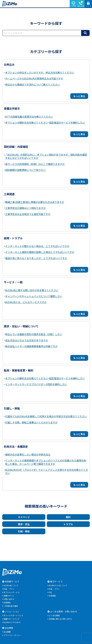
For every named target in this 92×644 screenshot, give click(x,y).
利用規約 (7, 602)
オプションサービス (12, 592)
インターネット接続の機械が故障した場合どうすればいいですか (40, 252)
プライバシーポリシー (12, 635)
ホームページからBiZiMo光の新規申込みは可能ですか (34, 78)
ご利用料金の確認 (11, 606)
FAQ (50, 592)
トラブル (68, 524)
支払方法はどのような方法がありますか (27, 340)
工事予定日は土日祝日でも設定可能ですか (28, 214)
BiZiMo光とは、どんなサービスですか (26, 302)
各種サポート (9, 596)
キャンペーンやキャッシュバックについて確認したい (34, 296)
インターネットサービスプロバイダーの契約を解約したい (36, 384)
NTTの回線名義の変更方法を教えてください (29, 117)
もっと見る (79, 96)
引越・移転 (24, 531)
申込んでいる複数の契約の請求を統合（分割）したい (34, 334)
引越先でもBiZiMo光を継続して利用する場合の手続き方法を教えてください (46, 416)
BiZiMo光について (11, 585)
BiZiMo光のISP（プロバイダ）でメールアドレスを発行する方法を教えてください (47, 471)
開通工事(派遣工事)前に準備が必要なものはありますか (35, 202)
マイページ (24, 517)
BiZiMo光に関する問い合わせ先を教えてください (32, 290)
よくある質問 (54, 615)
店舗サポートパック (12, 619)
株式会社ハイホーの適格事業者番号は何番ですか (31, 346)
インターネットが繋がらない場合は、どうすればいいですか (37, 246)
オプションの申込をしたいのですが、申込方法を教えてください (40, 72)
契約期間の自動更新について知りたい (25, 170)
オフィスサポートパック (13, 615)
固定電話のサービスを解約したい (67, 123)
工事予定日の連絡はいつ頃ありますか (25, 208)
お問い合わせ (9, 599)
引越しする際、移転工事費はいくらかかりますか (31, 422)
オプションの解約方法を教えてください (27, 123)
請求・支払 (24, 524)
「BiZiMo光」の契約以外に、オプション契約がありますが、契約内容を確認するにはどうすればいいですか (46, 156)
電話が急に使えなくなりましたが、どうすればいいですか (36, 258)
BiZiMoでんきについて (58, 585)
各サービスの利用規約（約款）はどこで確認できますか (35, 164)
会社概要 (7, 632)
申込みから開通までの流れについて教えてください (32, 85)
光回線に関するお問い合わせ (60, 619)
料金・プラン (9, 589)
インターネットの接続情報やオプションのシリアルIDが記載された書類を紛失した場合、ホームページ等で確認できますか (46, 462)
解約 (68, 517)
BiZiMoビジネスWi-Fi (12, 622)
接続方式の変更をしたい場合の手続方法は (28, 454)
